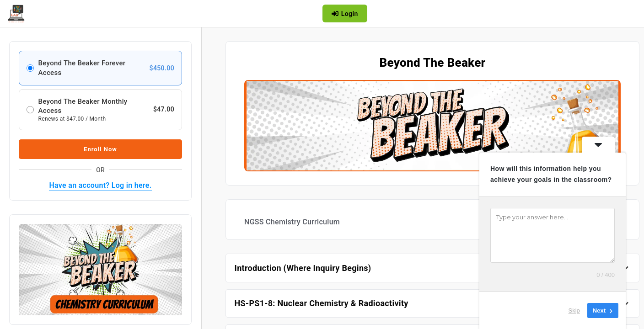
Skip (574, 310)
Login (345, 14)
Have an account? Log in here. (100, 185)
